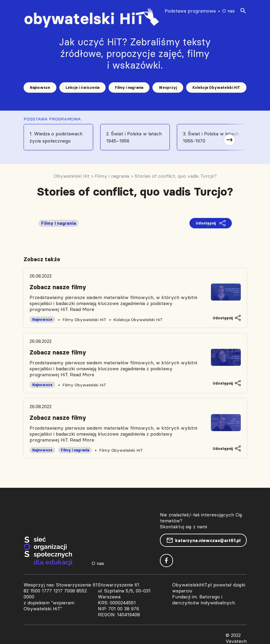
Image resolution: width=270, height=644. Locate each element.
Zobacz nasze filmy (58, 287)
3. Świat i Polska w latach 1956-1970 (211, 137)
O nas (229, 11)
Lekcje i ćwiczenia (82, 88)
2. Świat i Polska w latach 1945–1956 (134, 137)
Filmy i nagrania (129, 88)
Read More (82, 309)
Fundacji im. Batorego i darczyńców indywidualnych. (204, 600)
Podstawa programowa (190, 11)
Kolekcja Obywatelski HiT (216, 88)
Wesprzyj (168, 88)
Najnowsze (40, 88)
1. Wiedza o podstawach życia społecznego (56, 137)
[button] (229, 140)
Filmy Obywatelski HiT (84, 320)
